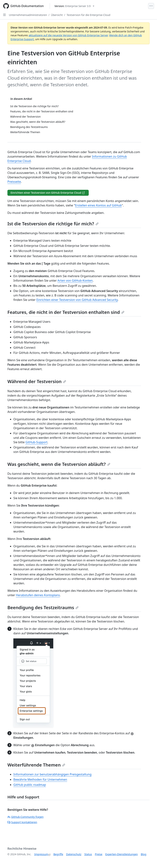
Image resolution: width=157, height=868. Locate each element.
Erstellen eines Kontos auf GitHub (98, 205)
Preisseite (14, 182)
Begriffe (58, 854)
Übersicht (57, 15)
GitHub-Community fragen (26, 817)
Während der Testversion (37, 381)
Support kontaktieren (22, 822)
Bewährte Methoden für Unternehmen (40, 779)
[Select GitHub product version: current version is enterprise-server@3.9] (75, 6)
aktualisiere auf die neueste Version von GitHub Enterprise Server (68, 35)
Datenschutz (74, 854)
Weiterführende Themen (36, 765)
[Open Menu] (151, 6)
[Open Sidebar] (4, 15)
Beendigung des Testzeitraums (43, 607)
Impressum (41, 854)
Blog (144, 854)
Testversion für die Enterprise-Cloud (88, 15)
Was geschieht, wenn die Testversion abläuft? (59, 464)
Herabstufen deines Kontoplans (38, 595)
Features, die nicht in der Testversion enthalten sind (66, 312)
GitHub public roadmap (30, 785)
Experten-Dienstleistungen (121, 854)
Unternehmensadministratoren (28, 15)
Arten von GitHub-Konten (75, 281)
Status (88, 854)
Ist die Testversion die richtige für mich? (53, 224)
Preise (99, 854)
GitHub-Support (36, 442)
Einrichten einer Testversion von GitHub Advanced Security (77, 300)
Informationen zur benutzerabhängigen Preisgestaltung (52, 774)
